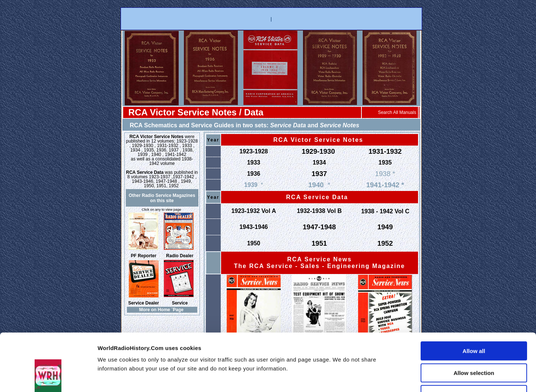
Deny (474, 345)
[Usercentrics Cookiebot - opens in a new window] (48, 377)
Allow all (474, 301)
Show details (403, 377)
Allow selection (474, 323)
